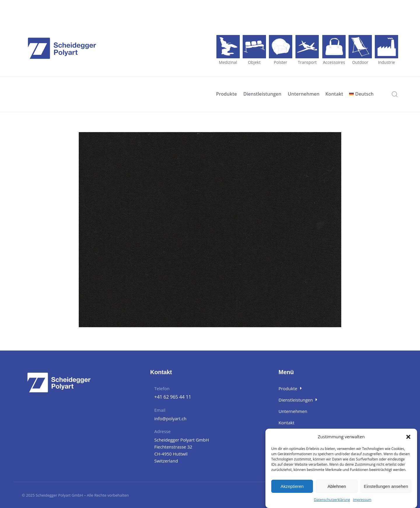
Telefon (162, 388)
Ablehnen (337, 486)
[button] (408, 437)
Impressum (362, 500)
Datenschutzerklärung (332, 500)
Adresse (162, 431)
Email (160, 410)
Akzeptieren (292, 486)
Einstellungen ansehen (386, 486)
